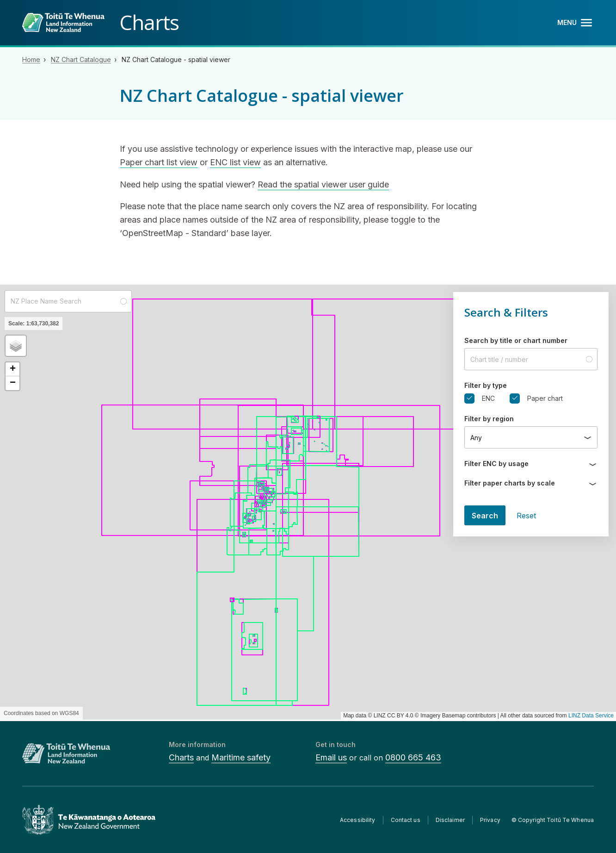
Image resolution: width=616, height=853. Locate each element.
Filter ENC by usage (496, 464)
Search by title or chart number (516, 340)
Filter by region (489, 419)
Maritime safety (241, 757)
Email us (331, 757)
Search (485, 516)
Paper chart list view (159, 162)
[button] (16, 346)
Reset (526, 516)
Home (31, 59)
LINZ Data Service (591, 716)
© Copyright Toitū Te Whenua (553, 820)
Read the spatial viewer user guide (323, 184)
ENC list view (235, 162)
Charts (181, 757)
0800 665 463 (413, 757)
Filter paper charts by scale (510, 483)
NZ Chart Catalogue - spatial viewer (176, 59)
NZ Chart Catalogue (81, 59)
